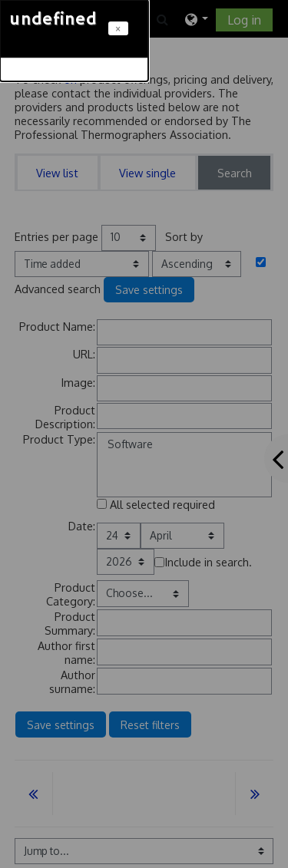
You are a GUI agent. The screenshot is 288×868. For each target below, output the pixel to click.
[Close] (118, 28)
